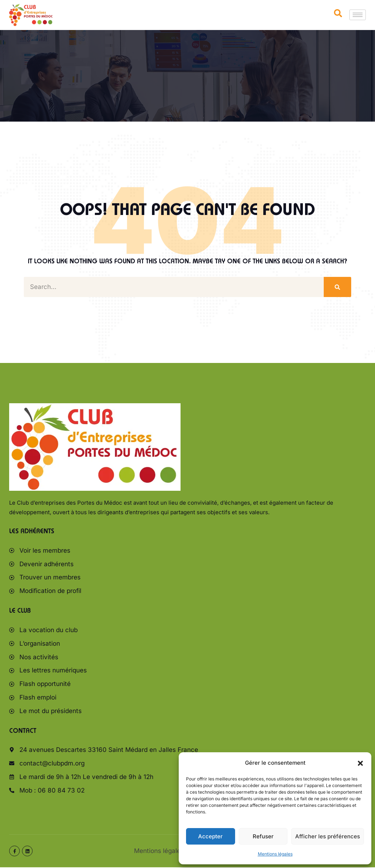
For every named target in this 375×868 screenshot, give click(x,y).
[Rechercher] (337, 287)
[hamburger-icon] (358, 15)
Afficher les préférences (328, 836)
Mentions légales (275, 854)
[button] (360, 763)
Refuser (263, 836)
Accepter (210, 836)
